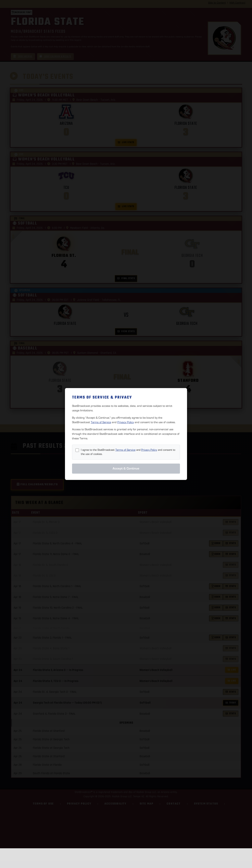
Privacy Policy (126, 422)
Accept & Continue (126, 468)
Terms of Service (101, 422)
